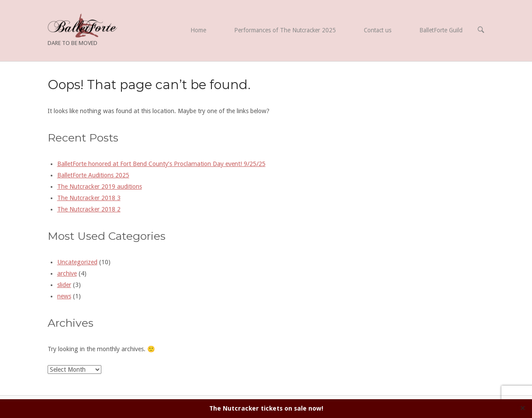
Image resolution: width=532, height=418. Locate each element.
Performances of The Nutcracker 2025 (285, 30)
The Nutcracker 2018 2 (89, 209)
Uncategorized (77, 262)
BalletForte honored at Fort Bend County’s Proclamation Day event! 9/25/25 (161, 164)
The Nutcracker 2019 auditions (100, 187)
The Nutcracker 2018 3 (89, 198)
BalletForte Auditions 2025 (93, 175)
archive (67, 273)
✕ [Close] (523, 408)
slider (64, 285)
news (64, 296)
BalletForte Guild (441, 30)
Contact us (378, 30)
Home (198, 30)
